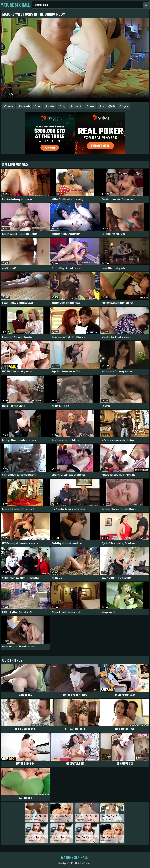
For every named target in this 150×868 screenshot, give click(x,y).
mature (10, 106)
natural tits (77, 106)
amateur (51, 106)
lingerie (125, 106)
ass (103, 106)
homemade (25, 106)
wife (113, 106)
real (39, 106)
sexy (64, 106)
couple (91, 106)
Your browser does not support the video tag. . (75, 60)
